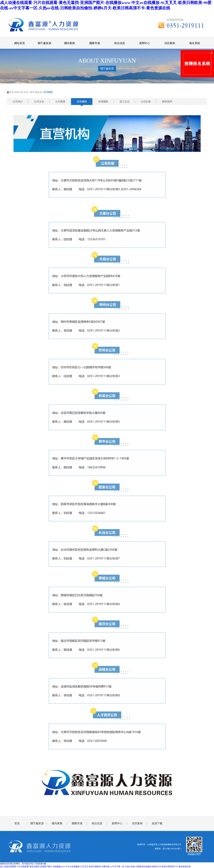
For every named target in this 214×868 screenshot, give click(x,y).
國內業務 (57, 823)
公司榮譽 (60, 102)
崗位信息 (97, 823)
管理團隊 (103, 102)
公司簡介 (18, 102)
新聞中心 (117, 823)
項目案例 (137, 823)
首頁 (26, 92)
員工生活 (124, 102)
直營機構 (82, 102)
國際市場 (77, 823)
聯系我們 (167, 102)
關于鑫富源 (37, 823)
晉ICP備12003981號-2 (172, 849)
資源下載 (157, 823)
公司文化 (39, 102)
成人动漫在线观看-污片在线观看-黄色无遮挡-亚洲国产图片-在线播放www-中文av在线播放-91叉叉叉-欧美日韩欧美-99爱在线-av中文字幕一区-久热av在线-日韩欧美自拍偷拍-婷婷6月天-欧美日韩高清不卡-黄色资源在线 (95, 866)
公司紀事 (146, 102)
